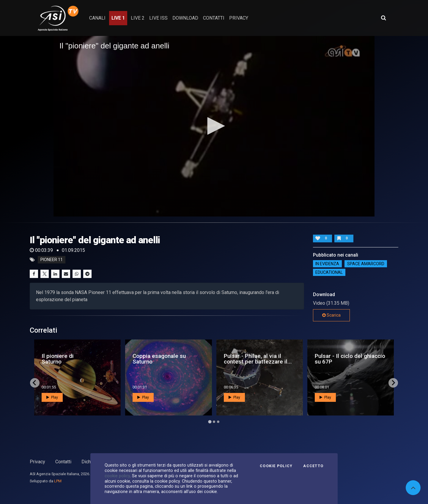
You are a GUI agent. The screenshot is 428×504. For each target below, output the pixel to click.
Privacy (37, 462)
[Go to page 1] (210, 422)
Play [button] (52, 397)
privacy (239, 18)
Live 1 (118, 18)
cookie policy (117, 476)
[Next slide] (393, 383)
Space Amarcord (366, 264)
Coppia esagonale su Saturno (159, 359)
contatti (214, 18)
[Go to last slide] (35, 383)
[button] (214, 126)
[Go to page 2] (214, 422)
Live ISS (158, 18)
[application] (214, 126)
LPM (58, 481)
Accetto (313, 466)
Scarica (331, 315)
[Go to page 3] (218, 422)
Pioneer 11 (52, 260)
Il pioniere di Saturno (58, 359)
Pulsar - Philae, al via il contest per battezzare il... (258, 359)
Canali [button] (97, 18)
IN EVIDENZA (327, 264)
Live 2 (138, 18)
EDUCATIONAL (329, 272)
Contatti (63, 462)
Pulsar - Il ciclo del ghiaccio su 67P (350, 359)
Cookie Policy (276, 466)
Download (185, 18)
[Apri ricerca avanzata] (383, 18)
